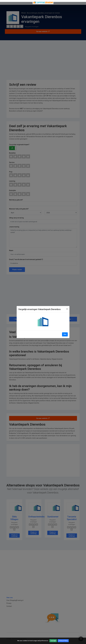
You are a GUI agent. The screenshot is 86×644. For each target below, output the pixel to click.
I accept (53, 641)
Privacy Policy (63, 641)
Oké (65, 334)
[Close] (67, 309)
